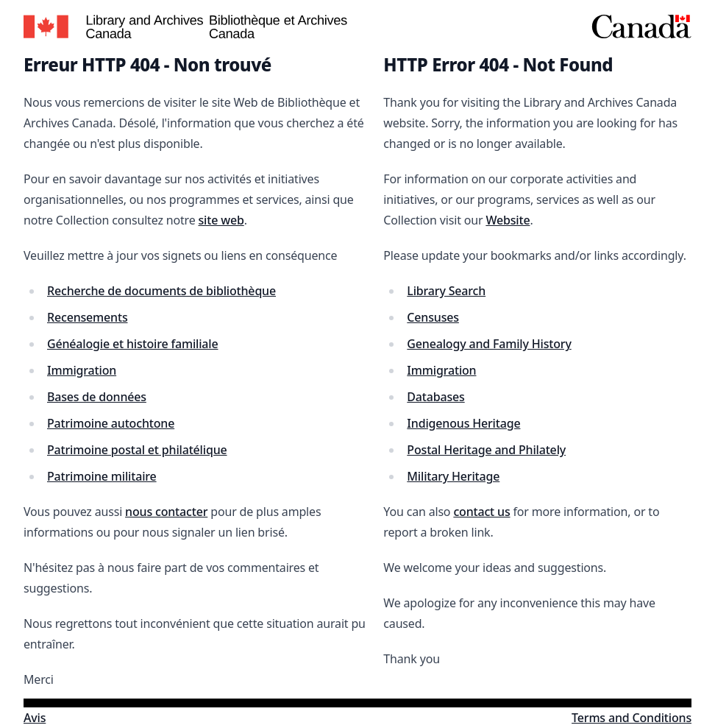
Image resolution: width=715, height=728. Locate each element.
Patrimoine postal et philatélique (137, 450)
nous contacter (166, 512)
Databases (435, 397)
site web (221, 220)
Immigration (82, 370)
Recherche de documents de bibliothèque (161, 291)
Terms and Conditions (632, 718)
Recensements (88, 317)
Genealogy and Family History (489, 344)
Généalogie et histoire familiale (133, 344)
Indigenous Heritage (463, 423)
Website (508, 220)
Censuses (433, 317)
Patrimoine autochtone (111, 423)
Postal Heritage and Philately (486, 450)
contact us (481, 512)
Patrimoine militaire (102, 476)
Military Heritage (453, 476)
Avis (35, 718)
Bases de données (97, 397)
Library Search (446, 291)
